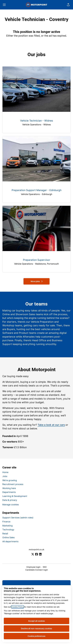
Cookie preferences (36, 636)
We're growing (10, 480)
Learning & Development (15, 496)
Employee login (33, 567)
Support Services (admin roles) (18, 518)
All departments (10, 541)
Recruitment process (13, 484)
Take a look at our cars (51, 425)
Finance (6, 522)
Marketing (7, 526)
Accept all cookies (36, 621)
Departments (9, 492)
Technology (8, 530)
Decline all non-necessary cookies (36, 629)
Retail (5, 534)
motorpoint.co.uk (36, 549)
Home (5, 472)
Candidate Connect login (37, 570)
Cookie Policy (17, 607)
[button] (68, 5)
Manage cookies (11, 505)
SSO (45, 567)
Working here (9, 488)
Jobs (5, 476)
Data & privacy (10, 500)
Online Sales (8, 537)
